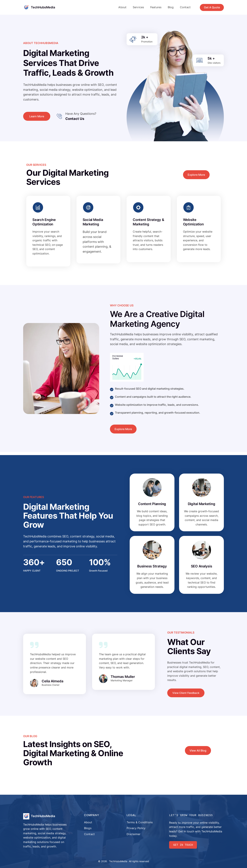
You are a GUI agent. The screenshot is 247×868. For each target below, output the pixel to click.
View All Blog (198, 751)
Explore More (196, 175)
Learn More (37, 116)
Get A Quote (212, 7)
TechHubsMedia (43, 7)
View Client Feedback (186, 693)
